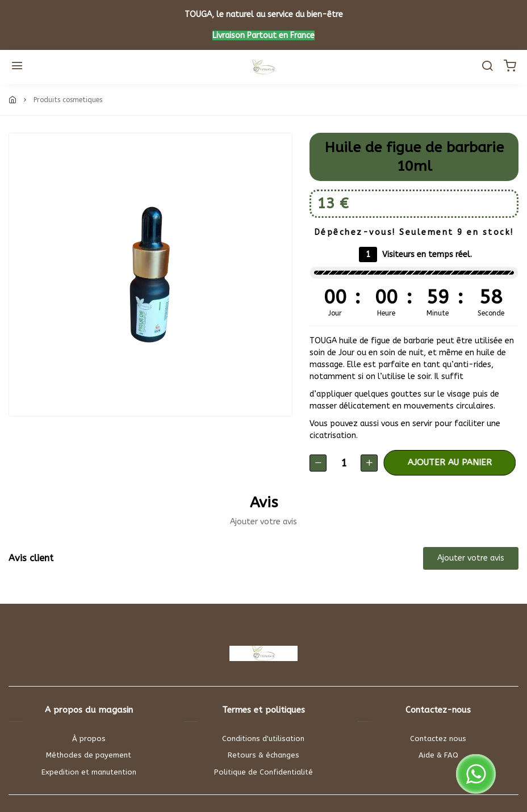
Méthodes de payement (89, 755)
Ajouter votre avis (471, 558)
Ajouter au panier (455, 462)
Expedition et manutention (89, 772)
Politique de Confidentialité (263, 772)
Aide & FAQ (438, 755)
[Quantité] (344, 463)
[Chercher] (487, 67)
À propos (89, 739)
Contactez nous (438, 739)
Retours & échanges (263, 755)
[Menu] (17, 67)
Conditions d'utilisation (263, 739)
